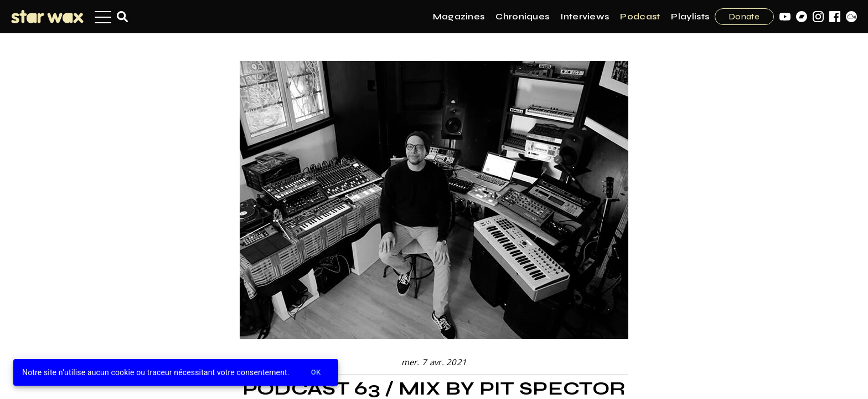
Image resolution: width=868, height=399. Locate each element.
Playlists (690, 16)
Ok (316, 373)
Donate (744, 17)
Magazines (459, 16)
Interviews (585, 16)
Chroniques (522, 16)
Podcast (640, 16)
